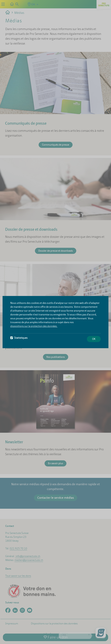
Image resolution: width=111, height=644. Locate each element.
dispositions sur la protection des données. (34, 326)
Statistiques (19, 338)
